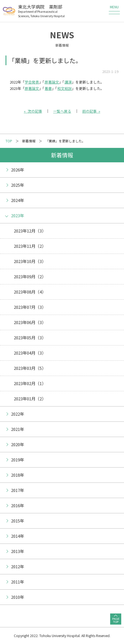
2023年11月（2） (30, 246)
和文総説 (64, 88)
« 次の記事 (33, 111)
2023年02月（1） (30, 383)
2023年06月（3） (30, 322)
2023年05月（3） (30, 338)
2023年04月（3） (30, 353)
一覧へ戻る (62, 111)
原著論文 (52, 82)
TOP (9, 141)
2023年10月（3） (30, 261)
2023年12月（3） (30, 231)
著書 (48, 88)
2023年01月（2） (30, 399)
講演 (68, 82)
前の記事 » (91, 111)
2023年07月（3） (30, 307)
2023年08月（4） (30, 292)
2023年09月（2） (30, 276)
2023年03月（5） (30, 368)
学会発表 (32, 82)
